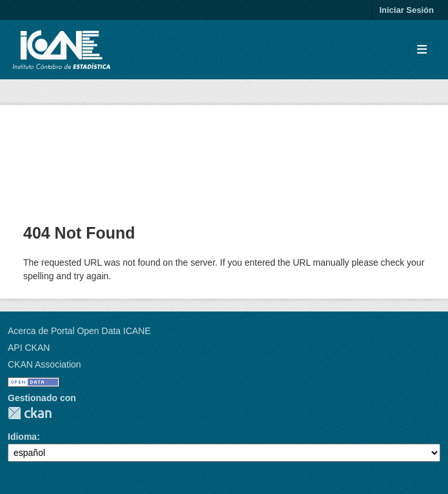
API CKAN (29, 348)
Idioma (22, 437)
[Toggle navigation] (422, 50)
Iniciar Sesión (406, 10)
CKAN (30, 413)
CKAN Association (44, 364)
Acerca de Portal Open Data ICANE (79, 331)
